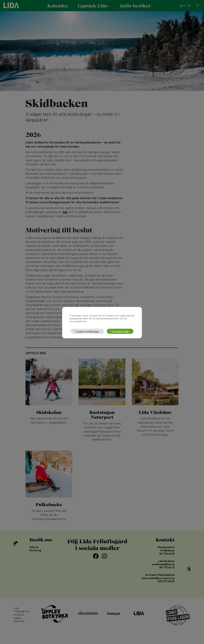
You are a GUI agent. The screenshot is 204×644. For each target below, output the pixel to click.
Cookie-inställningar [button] (87, 332)
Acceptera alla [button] (120, 332)
